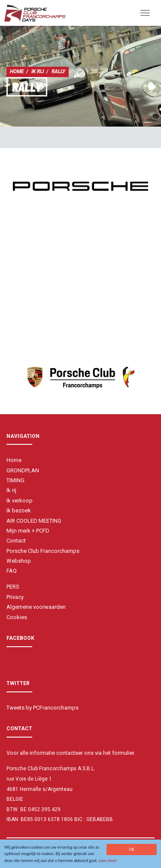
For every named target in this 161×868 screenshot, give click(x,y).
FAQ (12, 571)
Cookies (17, 617)
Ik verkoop (20, 501)
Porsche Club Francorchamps (43, 551)
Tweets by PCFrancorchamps (43, 708)
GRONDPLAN (23, 470)
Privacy (15, 597)
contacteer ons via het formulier (95, 753)
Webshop (19, 561)
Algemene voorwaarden (36, 607)
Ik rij (38, 71)
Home (17, 71)
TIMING (15, 480)
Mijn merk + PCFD (28, 531)
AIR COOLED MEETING (34, 521)
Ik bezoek (19, 510)
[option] (80, 186)
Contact (16, 541)
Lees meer (108, 861)
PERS (13, 587)
